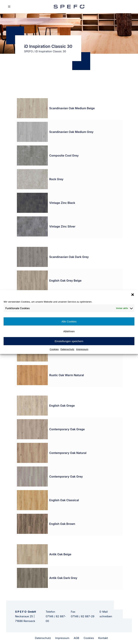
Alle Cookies (69, 321)
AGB (76, 638)
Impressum (82, 349)
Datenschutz (67, 349)
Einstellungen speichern (69, 341)
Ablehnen (69, 331)
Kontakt (103, 638)
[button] (133, 295)
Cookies (54, 349)
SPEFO (28, 51)
